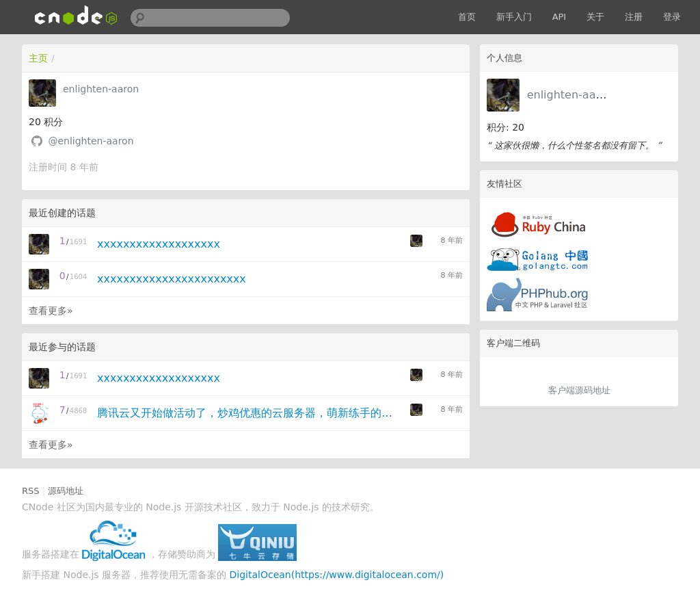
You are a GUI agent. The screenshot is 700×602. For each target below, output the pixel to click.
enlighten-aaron (570, 95)
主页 (38, 58)
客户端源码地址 (579, 390)
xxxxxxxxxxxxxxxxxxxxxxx (172, 279)
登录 (672, 17)
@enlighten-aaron (91, 141)
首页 (467, 17)
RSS (31, 491)
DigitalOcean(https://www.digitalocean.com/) (337, 575)
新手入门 (514, 17)
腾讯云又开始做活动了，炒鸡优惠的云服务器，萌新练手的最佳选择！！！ (249, 413)
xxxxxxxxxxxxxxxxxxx (159, 244)
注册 (634, 17)
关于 (595, 17)
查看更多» (51, 311)
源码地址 (66, 491)
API (560, 17)
